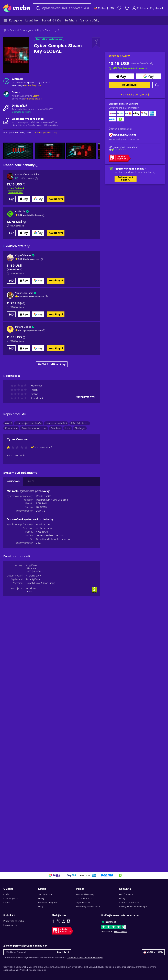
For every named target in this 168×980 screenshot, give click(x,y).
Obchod (14, 30)
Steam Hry (51, 30)
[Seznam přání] (119, 8)
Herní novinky (126, 895)
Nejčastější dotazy (85, 895)
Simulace (56, 680)
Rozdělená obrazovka (34, 680)
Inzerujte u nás (10, 925)
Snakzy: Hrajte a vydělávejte (133, 907)
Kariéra (7, 903)
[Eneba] (16, 8)
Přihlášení (140, 8)
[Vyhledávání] (62, 8)
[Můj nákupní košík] (127, 8)
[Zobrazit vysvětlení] (44, 215)
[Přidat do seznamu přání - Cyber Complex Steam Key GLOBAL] (96, 43)
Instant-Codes (23, 327)
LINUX (30, 734)
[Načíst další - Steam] (6, 94)
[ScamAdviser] (122, 135)
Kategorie (28, 30)
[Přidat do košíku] (157, 85)
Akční (8, 675)
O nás (6, 895)
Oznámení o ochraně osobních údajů (85, 958)
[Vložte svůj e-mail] (29, 952)
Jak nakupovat (45, 895)
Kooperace (11, 680)
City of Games (23, 256)
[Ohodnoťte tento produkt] (18, 700)
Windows (31, 841)
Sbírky (41, 899)
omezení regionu (33, 85)
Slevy (41, 907)
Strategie (80, 680)
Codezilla (20, 212)
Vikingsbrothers (24, 293)
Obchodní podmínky (125, 967)
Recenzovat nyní (85, 649)
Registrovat (156, 8)
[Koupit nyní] (121, 76)
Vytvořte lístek (83, 903)
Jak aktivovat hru (85, 899)
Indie (68, 680)
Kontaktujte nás (11, 899)
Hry (39, 30)
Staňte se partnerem (129, 903)
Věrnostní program (47, 903)
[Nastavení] (104, 8)
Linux (29, 843)
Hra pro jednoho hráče (29, 675)
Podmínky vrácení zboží (88, 907)
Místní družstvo (80, 675)
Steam (36, 96)
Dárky (122, 899)
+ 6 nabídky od (135, 95)
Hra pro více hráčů (56, 675)
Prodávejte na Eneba (14, 921)
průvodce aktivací (33, 99)
